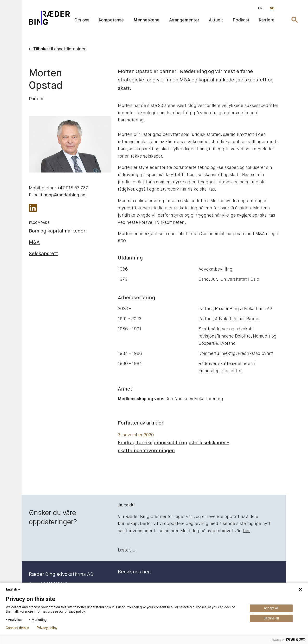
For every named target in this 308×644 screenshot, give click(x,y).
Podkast (241, 20)
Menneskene (147, 20)
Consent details (17, 628)
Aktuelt (216, 20)
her (247, 531)
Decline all (271, 618)
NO (272, 8)
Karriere (267, 20)
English (13, 589)
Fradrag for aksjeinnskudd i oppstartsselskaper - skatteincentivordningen (174, 447)
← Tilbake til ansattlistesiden (58, 49)
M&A (34, 242)
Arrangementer (184, 20)
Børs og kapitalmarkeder (57, 231)
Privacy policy (47, 628)
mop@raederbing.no (65, 195)
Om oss (82, 20)
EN (260, 8)
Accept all (271, 608)
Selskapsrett (43, 254)
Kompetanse (111, 20)
